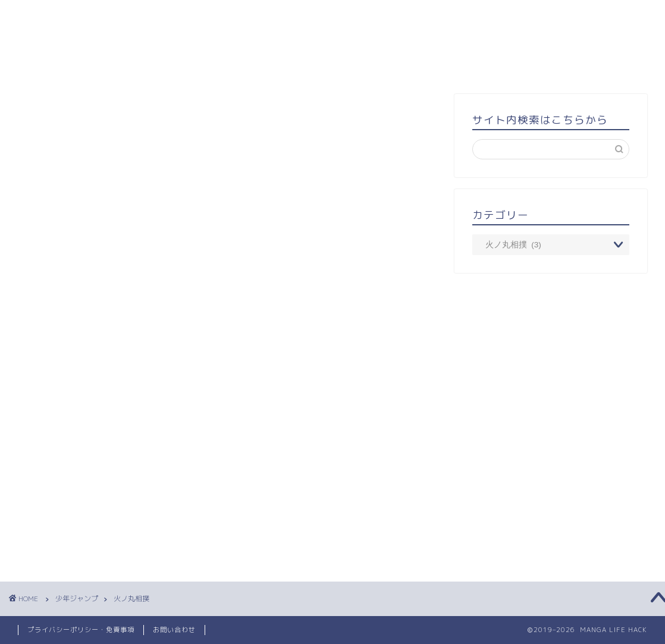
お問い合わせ (174, 630)
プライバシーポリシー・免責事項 (81, 630)
